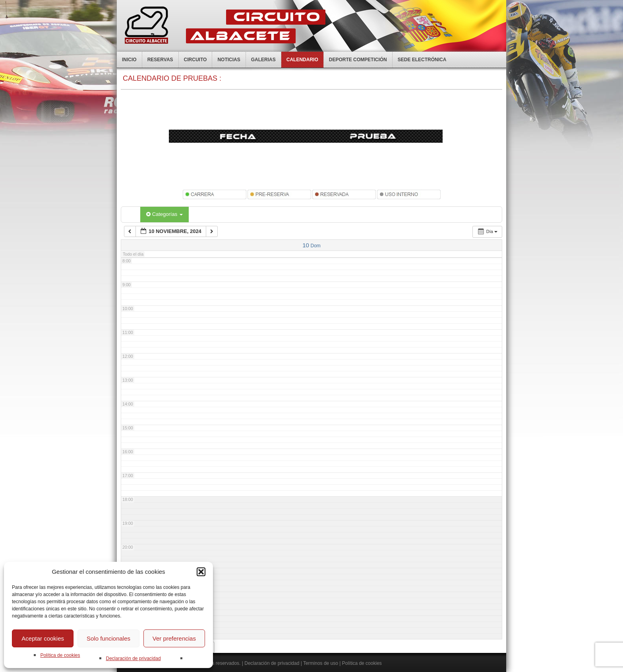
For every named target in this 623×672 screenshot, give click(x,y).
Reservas (160, 60)
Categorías (164, 214)
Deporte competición (358, 60)
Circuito (195, 60)
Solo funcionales (108, 638)
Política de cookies (60, 655)
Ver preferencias (174, 638)
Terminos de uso (321, 663)
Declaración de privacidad (133, 658)
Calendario (302, 60)
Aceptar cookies (43, 638)
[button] (201, 572)
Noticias (229, 60)
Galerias (263, 60)
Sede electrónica (422, 60)
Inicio (129, 60)
